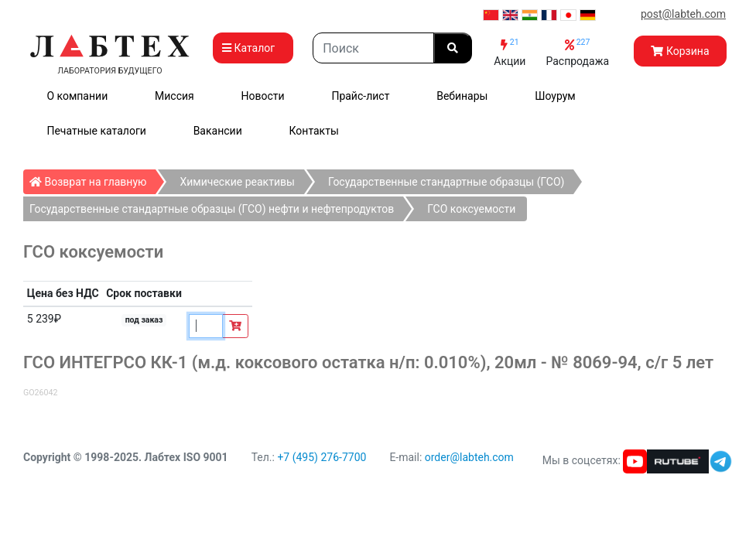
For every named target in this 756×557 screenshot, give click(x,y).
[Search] (373, 48)
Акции (510, 52)
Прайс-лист (360, 96)
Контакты (314, 131)
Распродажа (577, 52)
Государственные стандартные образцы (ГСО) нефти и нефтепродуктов (212, 209)
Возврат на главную (92, 179)
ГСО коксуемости (471, 209)
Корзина (680, 51)
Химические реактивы (237, 182)
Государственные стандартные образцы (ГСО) (446, 182)
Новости (263, 96)
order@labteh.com (469, 457)
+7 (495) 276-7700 (322, 457)
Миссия (174, 96)
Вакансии (218, 131)
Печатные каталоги (96, 131)
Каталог (253, 48)
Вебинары (462, 96)
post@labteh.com (683, 14)
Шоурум (555, 96)
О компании (77, 96)
